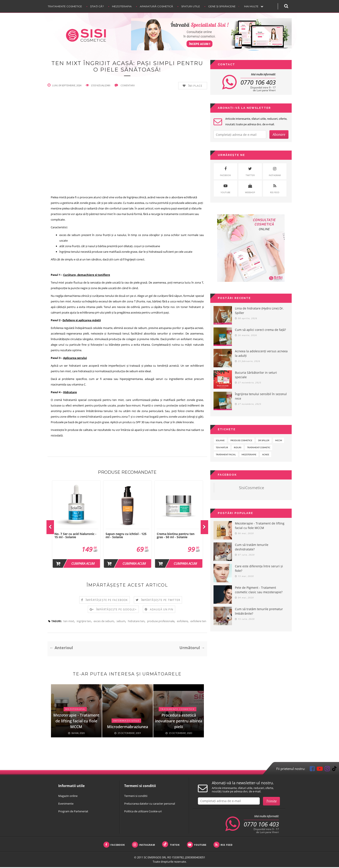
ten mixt (69, 622)
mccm (279, 440)
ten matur (222, 447)
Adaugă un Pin (162, 610)
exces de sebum (104, 622)
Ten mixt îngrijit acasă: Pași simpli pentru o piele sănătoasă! (127, 67)
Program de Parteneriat (73, 812)
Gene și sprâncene (222, 6)
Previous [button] (50, 528)
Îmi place (195, 87)
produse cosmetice (241, 440)
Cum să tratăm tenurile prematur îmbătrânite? (259, 611)
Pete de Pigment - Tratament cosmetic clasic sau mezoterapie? (259, 590)
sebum (121, 622)
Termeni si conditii (136, 797)
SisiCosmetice (252, 488)
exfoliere (182, 622)
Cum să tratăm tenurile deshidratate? (252, 547)
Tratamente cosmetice (65, 6)
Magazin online (68, 797)
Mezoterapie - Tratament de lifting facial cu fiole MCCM (260, 526)
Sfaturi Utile (191, 6)
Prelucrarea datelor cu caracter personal (150, 804)
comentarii (125, 86)
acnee (266, 454)
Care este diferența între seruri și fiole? (259, 568)
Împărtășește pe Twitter (161, 601)
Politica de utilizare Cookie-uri (143, 812)
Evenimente (66, 804)
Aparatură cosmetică (156, 6)
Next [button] (204, 528)
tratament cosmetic (259, 447)
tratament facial (226, 454)
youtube (226, 188)
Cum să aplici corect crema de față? (260, 330)
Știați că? (97, 6)
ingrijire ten (84, 622)
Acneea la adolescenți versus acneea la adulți (261, 353)
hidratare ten (136, 622)
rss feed (275, 188)
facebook (225, 171)
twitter (250, 171)
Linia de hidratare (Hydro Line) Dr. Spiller (259, 311)
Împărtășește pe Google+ (116, 610)
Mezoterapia (122, 6)
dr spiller (264, 440)
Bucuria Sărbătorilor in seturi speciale (256, 375)
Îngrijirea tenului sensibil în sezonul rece (261, 396)
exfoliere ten (198, 622)
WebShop (250, 188)
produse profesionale (161, 622)
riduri (238, 447)
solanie (220, 440)
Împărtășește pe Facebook (107, 601)
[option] (76, 525)
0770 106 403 (258, 82)
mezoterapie (249, 454)
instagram (275, 171)
